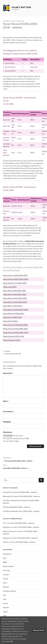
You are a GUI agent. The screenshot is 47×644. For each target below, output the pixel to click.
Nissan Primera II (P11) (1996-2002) (15, 329)
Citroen (6, 579)
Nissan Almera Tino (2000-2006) (15, 283)
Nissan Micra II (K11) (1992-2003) (15, 294)
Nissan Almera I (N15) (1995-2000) (15, 275)
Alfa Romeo (7, 554)
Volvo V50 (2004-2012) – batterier (22, 523)
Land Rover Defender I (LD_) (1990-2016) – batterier (21, 511)
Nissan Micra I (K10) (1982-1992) (14, 291)
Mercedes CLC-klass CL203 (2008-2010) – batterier (21, 496)
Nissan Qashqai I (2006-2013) (14, 336)
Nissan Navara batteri (13, 354)
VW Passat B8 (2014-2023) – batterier (17, 507)
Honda (5, 603)
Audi (5, 558)
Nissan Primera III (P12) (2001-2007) (16, 333)
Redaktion (21, 21)
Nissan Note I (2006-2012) (12, 317)
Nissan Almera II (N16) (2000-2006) (16, 279)
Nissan (8, 351)
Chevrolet (7, 571)
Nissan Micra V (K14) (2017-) (13, 306)
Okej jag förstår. (39, 630)
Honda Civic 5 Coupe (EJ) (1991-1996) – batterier (20, 492)
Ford (5, 599)
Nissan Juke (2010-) (10, 287)
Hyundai (6, 608)
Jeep (5, 616)
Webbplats (7, 422)
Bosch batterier (9, 566)
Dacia (5, 583)
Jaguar (5, 612)
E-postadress (9, 411)
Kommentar (8, 373)
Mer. (12, 641)
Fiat (4, 595)
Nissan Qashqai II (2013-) (12, 340)
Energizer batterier (10, 591)
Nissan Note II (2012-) (11, 321)
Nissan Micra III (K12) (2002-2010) (15, 298)
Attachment (8, 432)
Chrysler (6, 575)
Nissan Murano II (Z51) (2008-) (14, 314)
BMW (5, 562)
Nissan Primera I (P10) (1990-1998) (15, 325)
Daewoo (6, 587)
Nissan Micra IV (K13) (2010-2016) (15, 302)
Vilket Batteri (21, 7)
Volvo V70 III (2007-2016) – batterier (26, 527)
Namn (6, 401)
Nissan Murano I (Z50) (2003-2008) (16, 310)
